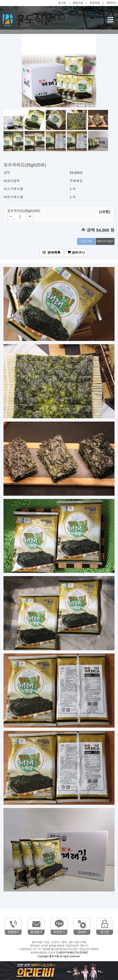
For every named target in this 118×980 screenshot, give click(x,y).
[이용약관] (82, 952)
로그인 (62, 3)
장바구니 (112, 3)
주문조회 (95, 3)
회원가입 (78, 3)
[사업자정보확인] (66, 952)
